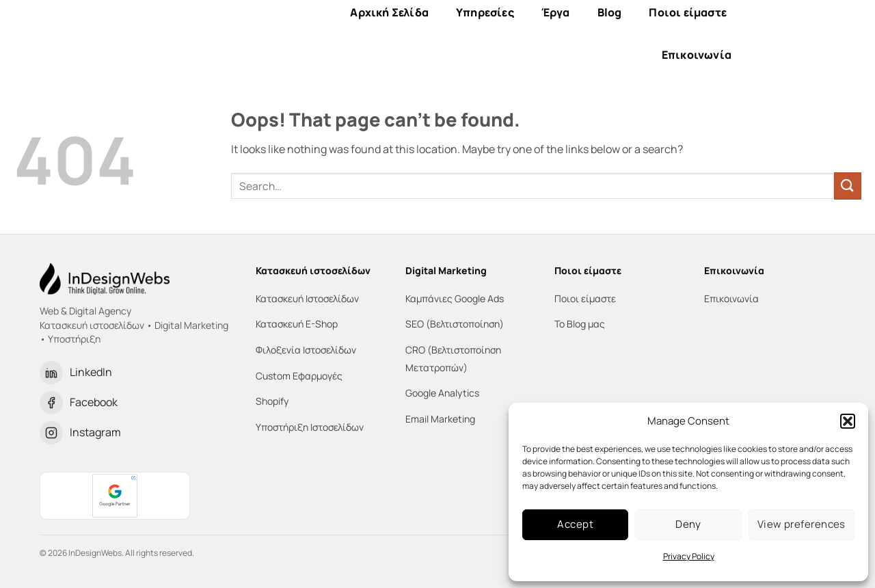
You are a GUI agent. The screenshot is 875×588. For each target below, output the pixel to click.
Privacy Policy (689, 556)
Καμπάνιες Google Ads (455, 298)
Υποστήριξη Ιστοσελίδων (310, 427)
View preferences (802, 524)
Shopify (272, 401)
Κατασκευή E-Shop (297, 324)
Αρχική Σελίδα (389, 12)
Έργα (556, 12)
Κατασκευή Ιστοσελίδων (307, 298)
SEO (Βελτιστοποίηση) (455, 324)
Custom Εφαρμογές (299, 376)
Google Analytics (442, 393)
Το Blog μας (580, 324)
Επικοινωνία (697, 55)
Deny (688, 524)
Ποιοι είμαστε (688, 12)
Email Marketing (440, 419)
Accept (575, 524)
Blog (610, 12)
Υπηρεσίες (485, 12)
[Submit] (848, 186)
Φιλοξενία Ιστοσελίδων (306, 350)
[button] (848, 421)
